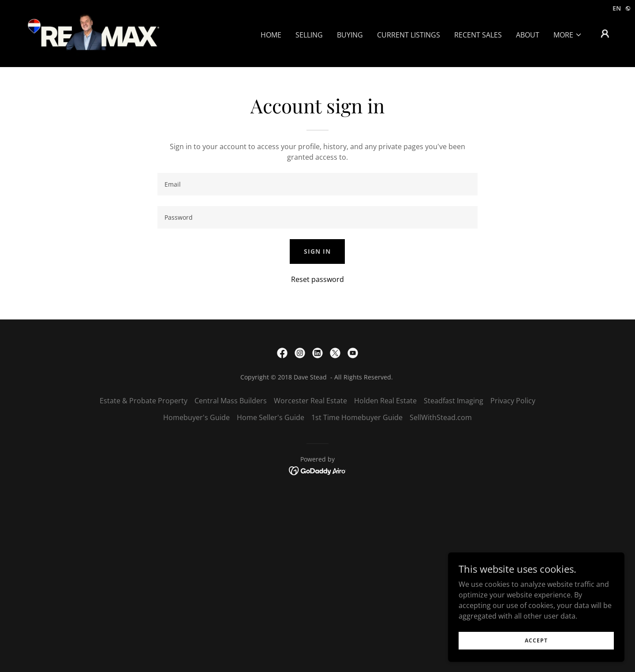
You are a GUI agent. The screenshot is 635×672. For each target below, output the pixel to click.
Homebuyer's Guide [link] (196, 417)
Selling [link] (309, 35)
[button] (568, 35)
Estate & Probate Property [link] (144, 401)
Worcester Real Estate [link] (310, 401)
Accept (536, 640)
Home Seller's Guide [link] (271, 417)
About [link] (528, 35)
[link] (93, 33)
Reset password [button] (317, 279)
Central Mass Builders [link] (231, 401)
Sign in (317, 251)
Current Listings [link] (409, 35)
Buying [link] (350, 35)
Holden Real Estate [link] (385, 401)
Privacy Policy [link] (513, 401)
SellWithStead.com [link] (441, 417)
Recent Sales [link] (478, 35)
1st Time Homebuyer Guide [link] (357, 417)
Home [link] (271, 35)
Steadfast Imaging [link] (454, 401)
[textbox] (317, 184)
